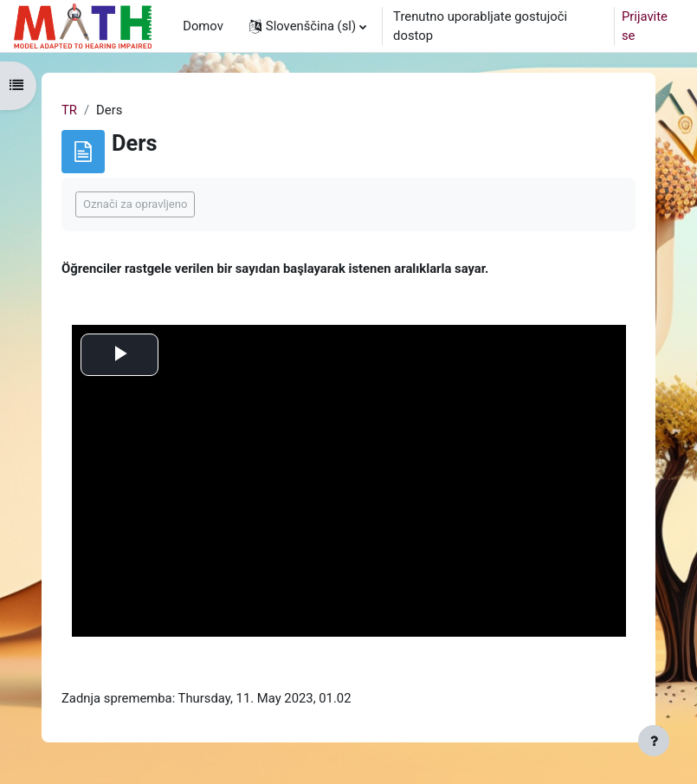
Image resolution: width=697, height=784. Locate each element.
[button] (308, 26)
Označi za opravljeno (135, 204)
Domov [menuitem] (203, 26)
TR (69, 110)
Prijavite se (645, 26)
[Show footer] (654, 741)
